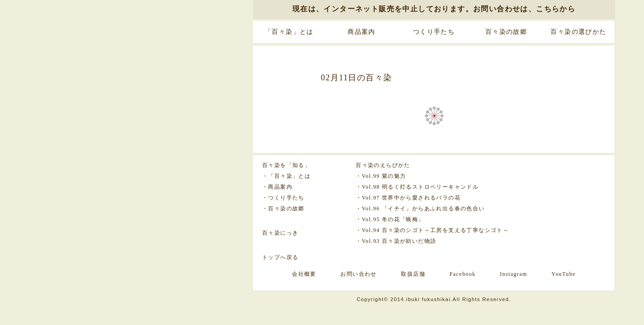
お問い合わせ (358, 274)
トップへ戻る (280, 257)
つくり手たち (434, 32)
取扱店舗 (413, 274)
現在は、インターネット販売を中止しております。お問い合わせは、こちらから (434, 9)
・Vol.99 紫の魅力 (381, 176)
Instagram (514, 274)
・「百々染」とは (286, 176)
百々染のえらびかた (383, 165)
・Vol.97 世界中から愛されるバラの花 (408, 198)
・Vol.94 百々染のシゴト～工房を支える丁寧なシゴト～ (432, 230)
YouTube (564, 274)
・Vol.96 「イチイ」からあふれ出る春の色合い (420, 209)
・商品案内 (277, 187)
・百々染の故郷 (283, 209)
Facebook (463, 274)
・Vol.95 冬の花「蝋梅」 (390, 219)
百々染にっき (280, 233)
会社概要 (304, 274)
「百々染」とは (289, 32)
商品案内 (362, 32)
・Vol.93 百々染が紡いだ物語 (396, 241)
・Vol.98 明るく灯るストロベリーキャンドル (417, 187)
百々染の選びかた (578, 32)
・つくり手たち (283, 198)
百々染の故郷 (506, 32)
